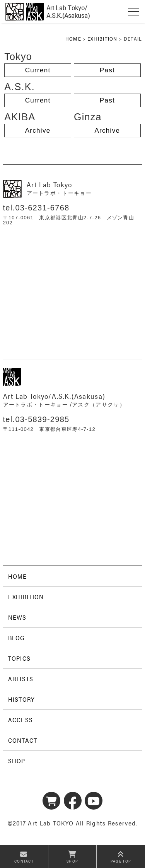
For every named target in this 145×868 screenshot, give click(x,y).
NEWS (17, 617)
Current (38, 70)
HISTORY (21, 699)
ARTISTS (21, 679)
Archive (38, 131)
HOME (73, 38)
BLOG (17, 638)
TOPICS (20, 658)
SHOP (17, 761)
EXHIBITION (102, 38)
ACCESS (21, 720)
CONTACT (23, 740)
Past (107, 70)
